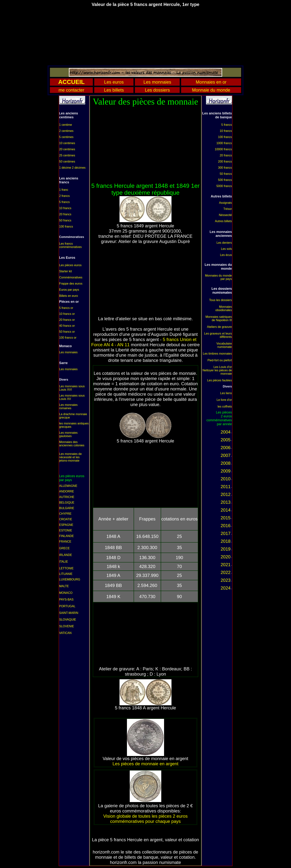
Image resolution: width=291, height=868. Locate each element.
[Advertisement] (145, 36)
